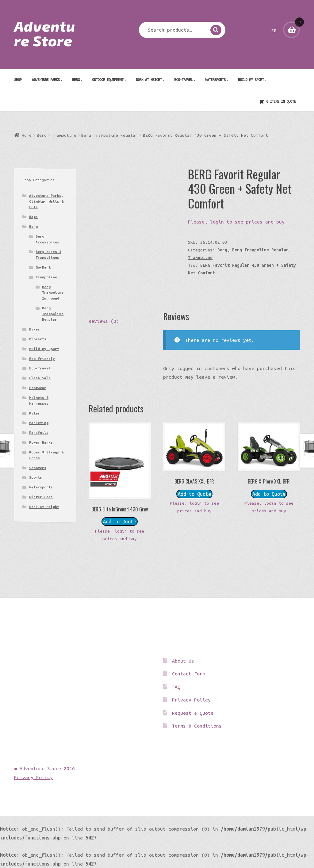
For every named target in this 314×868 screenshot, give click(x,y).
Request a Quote (193, 713)
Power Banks (41, 442)
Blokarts (38, 339)
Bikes (34, 329)
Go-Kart (43, 267)
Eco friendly (42, 359)
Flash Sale (40, 378)
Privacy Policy (191, 700)
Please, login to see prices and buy (236, 222)
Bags (33, 217)
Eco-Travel (183, 79)
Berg (76, 79)
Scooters (38, 468)
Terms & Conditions (197, 726)
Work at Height (149, 79)
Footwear (38, 388)
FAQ (176, 687)
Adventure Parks (46, 79)
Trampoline (64, 135)
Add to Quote (120, 522)
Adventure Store (45, 33)
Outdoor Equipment (108, 79)
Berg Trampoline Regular (109, 135)
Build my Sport (251, 79)
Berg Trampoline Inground (53, 293)
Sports (36, 477)
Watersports (215, 79)
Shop (18, 79)
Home (27, 135)
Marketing (39, 423)
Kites (34, 413)
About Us (183, 661)
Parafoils (39, 432)
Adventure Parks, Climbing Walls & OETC (46, 201)
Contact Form (189, 674)
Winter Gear (41, 497)
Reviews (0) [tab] (104, 321)
